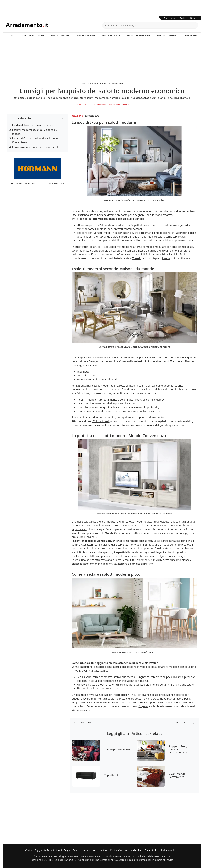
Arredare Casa (111, 35)
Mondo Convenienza (95, 104)
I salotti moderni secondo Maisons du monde (35, 132)
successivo (185, 723)
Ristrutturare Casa (139, 35)
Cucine (11, 35)
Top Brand (191, 35)
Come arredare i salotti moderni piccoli (35, 147)
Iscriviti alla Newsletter (167, 850)
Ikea (79, 104)
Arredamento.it (54, 25)
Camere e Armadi (86, 35)
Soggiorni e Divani (33, 35)
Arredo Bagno (60, 35)
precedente (84, 723)
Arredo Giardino (168, 35)
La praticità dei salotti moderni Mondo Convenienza (35, 140)
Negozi (194, 18)
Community (169, 18)
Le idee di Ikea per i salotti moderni (33, 125)
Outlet (183, 18)
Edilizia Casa (117, 850)
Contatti (149, 850)
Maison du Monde (119, 104)
